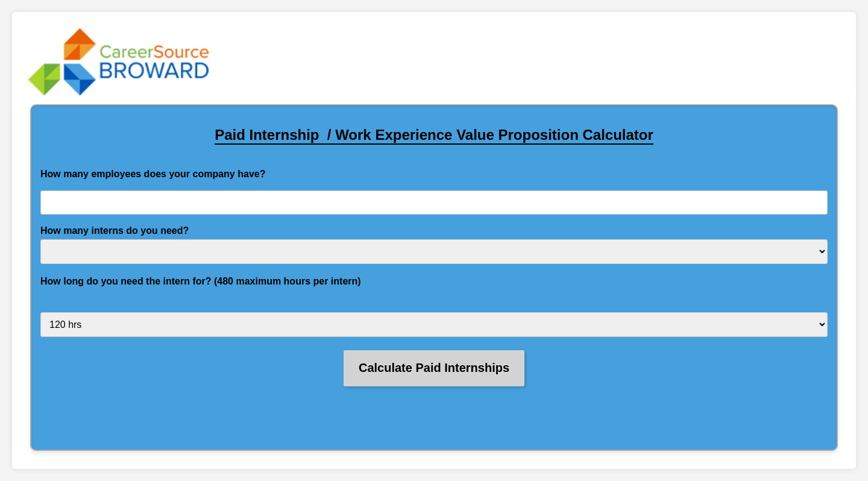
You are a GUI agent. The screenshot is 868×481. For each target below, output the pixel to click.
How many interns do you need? (115, 231)
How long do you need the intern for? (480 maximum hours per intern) (201, 281)
